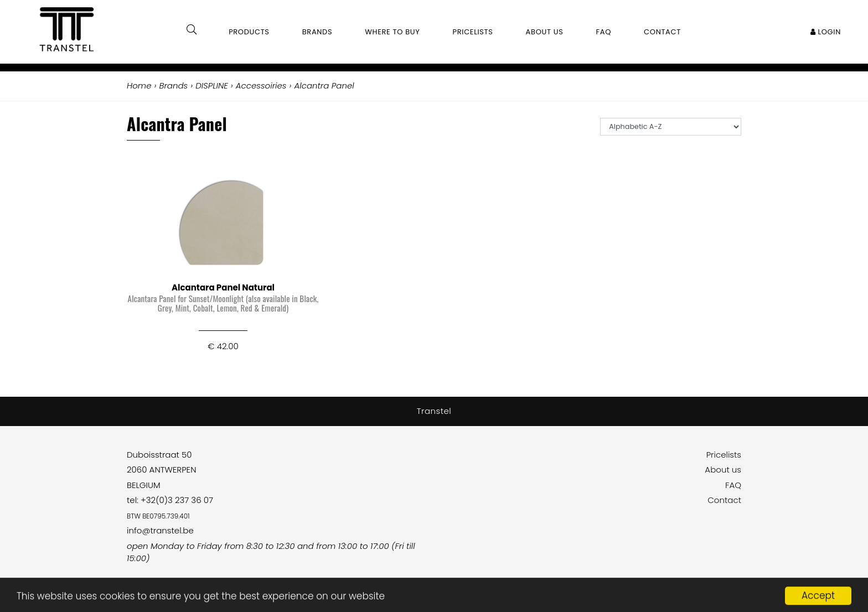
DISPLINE (212, 85)
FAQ (733, 485)
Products (249, 32)
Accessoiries (261, 85)
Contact (724, 500)
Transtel (434, 411)
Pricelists (724, 455)
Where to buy (392, 32)
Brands (317, 32)
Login (826, 32)
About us (723, 470)
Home (139, 85)
